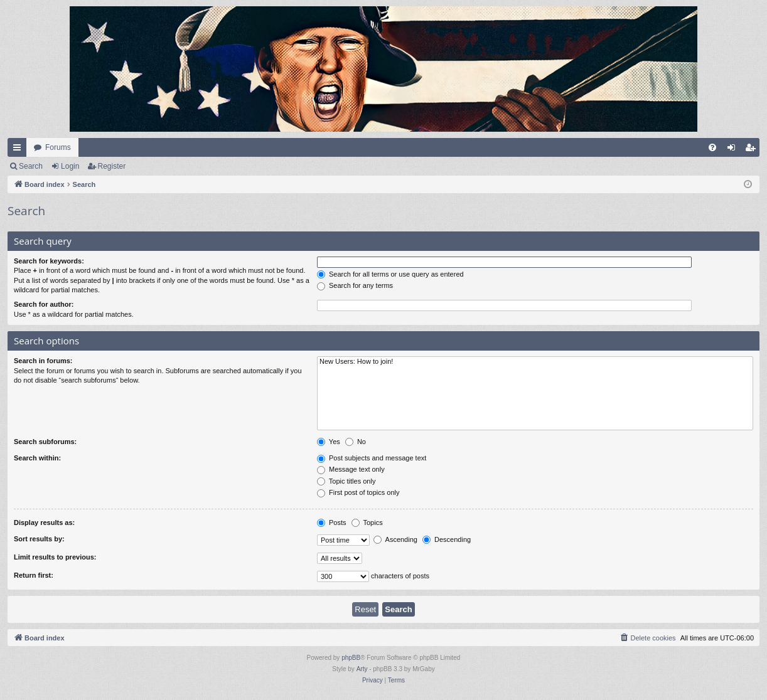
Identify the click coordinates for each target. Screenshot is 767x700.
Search (31, 166)
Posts (332, 522)
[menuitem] (712, 147)
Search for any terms (355, 285)
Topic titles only (346, 481)
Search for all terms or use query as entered (390, 274)
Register (112, 166)
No (356, 442)
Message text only (351, 469)
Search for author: (44, 304)
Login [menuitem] (734, 150)
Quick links (19, 150)
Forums (58, 147)
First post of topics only (358, 492)
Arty (362, 669)
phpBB (351, 658)
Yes (329, 442)
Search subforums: (45, 442)
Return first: (34, 575)
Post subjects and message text (372, 458)
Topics (367, 522)
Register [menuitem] (753, 150)
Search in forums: (43, 361)
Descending (447, 539)
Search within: (37, 458)
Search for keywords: (49, 261)
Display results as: (44, 522)
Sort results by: (39, 539)
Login (70, 166)
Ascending (395, 539)
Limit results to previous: (55, 557)
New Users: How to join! (535, 362)
